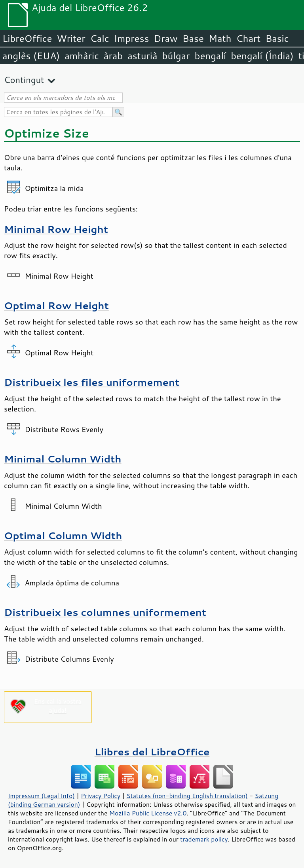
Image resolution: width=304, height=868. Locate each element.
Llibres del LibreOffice (152, 752)
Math (220, 38)
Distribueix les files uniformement (92, 382)
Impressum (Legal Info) (41, 796)
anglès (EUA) (31, 56)
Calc (100, 38)
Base (193, 38)
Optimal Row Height (56, 305)
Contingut (24, 80)
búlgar (176, 56)
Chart (248, 38)
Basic (277, 38)
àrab (113, 56)
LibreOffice (27, 38)
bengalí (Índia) (262, 56)
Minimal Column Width (63, 459)
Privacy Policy (101, 796)
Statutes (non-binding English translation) (187, 796)
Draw (165, 38)
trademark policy (204, 839)
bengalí (211, 56)
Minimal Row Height (56, 229)
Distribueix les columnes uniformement (105, 612)
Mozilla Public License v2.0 (148, 813)
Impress (132, 38)
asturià (142, 56)
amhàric (82, 56)
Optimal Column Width (63, 535)
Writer (71, 38)
